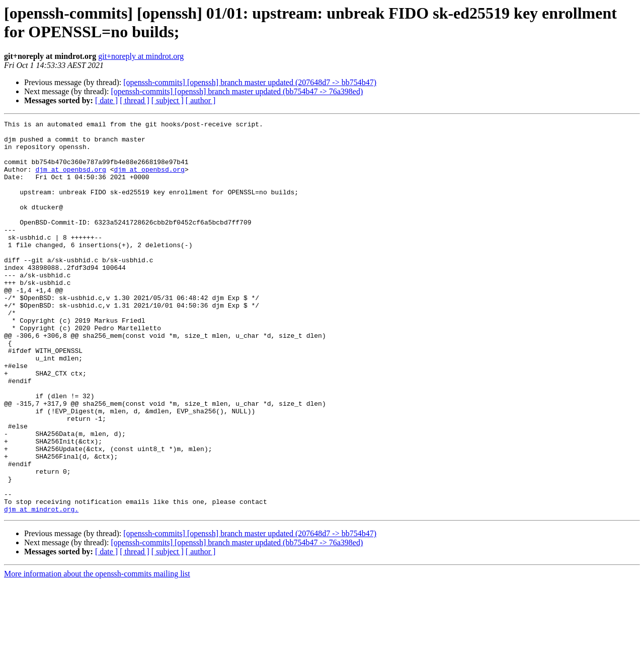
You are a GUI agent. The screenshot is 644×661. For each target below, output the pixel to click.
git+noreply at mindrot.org (141, 56)
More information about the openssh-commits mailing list (97, 652)
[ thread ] (135, 100)
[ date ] (106, 100)
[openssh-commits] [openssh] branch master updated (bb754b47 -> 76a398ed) (237, 91)
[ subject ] (168, 100)
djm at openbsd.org (70, 180)
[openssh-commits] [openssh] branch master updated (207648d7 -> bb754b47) (250, 82)
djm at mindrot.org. (41, 587)
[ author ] (201, 100)
